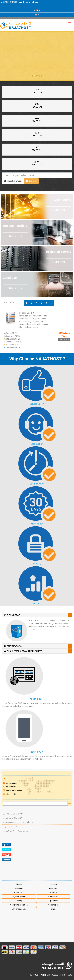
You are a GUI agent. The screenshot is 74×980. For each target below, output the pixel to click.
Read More (64, 339)
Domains (19, 888)
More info (58, 210)
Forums (53, 909)
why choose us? (19, 909)
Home (19, 884)
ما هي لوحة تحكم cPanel (14, 814)
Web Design (53, 905)
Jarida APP (37, 752)
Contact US (53, 897)
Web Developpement (19, 905)
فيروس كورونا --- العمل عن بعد (16, 831)
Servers (53, 893)
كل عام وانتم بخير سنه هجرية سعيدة (18, 822)
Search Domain (13, 181)
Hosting (53, 884)
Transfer (31, 181)
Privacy (19, 901)
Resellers (53, 888)
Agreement (53, 901)
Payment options (19, 897)
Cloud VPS (19, 893)
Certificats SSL (13, 646)
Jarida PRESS (37, 699)
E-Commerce (12, 615)
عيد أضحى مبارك (10, 827)
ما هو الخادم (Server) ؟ (13, 818)
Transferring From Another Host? (24, 651)
